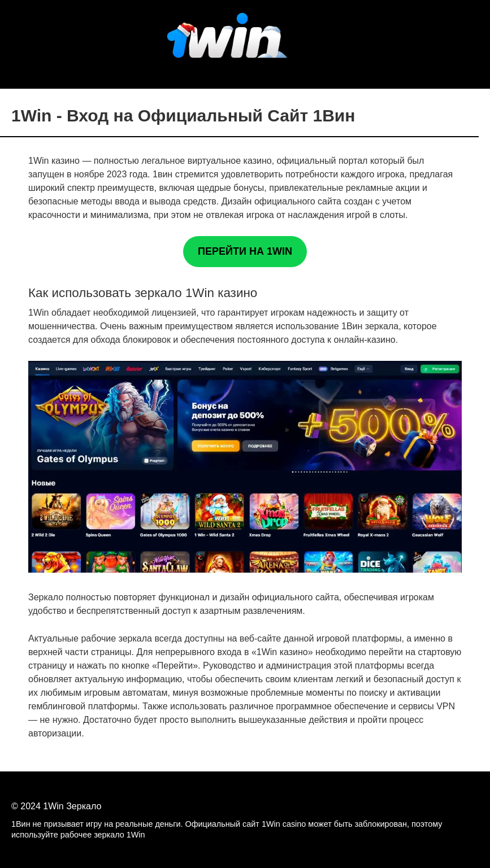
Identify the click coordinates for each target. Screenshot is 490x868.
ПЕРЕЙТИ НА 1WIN (245, 251)
